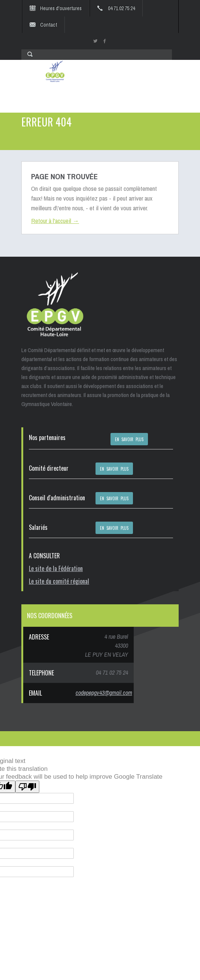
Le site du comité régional (59, 581)
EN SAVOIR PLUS (129, 439)
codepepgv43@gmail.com (104, 693)
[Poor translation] (27, 787)
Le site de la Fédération (56, 568)
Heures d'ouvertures (61, 8)
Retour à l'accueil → (55, 221)
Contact (49, 25)
